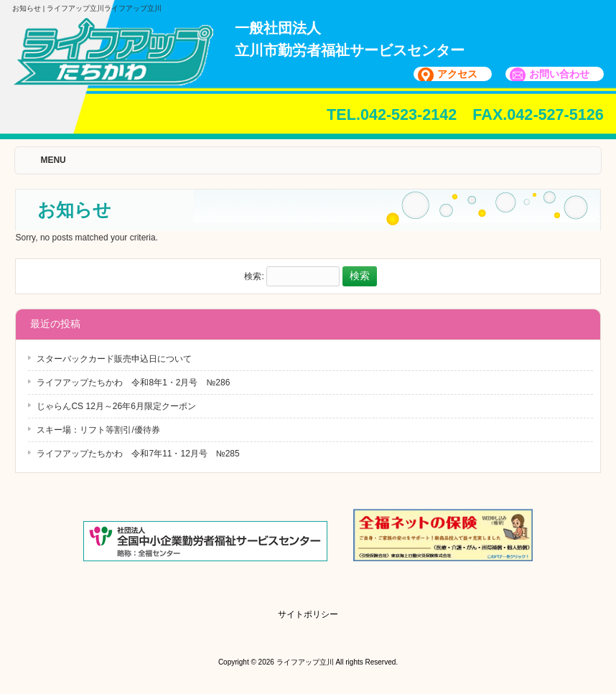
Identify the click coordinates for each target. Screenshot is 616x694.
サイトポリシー (308, 614)
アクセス (457, 74)
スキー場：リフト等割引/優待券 (98, 430)
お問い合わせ (559, 74)
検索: (254, 276)
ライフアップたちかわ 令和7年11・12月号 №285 (138, 454)
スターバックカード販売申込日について (114, 359)
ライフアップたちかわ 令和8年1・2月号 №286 (133, 383)
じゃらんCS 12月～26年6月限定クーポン (116, 406)
